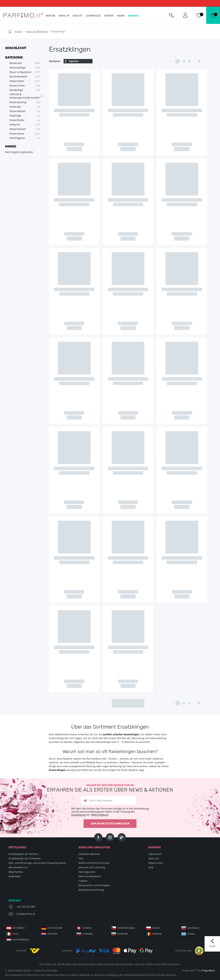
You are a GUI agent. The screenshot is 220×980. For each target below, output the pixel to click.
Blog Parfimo (16, 872)
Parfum (50, 16)
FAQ (81, 858)
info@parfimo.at (26, 914)
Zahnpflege (93, 16)
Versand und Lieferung (92, 867)
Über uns (154, 858)
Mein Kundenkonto (90, 876)
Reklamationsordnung (91, 890)
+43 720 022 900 (26, 907)
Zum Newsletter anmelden (110, 824)
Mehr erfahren (100, 815)
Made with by (199, 970)
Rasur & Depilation (37, 31)
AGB (151, 867)
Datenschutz (156, 863)
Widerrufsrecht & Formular (94, 863)
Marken (133, 16)
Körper (19, 31)
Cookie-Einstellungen (46, 970)
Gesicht (78, 16)
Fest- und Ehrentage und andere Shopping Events (37, 863)
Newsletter (15, 876)
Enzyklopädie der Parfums (24, 854)
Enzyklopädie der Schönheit (25, 858)
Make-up (64, 16)
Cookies (83, 881)
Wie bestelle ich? (18, 867)
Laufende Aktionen (89, 854)
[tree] (22, 101)
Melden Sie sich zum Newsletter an (110, 788)
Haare (121, 16)
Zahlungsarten (87, 872)
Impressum (155, 854)
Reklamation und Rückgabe (94, 885)
